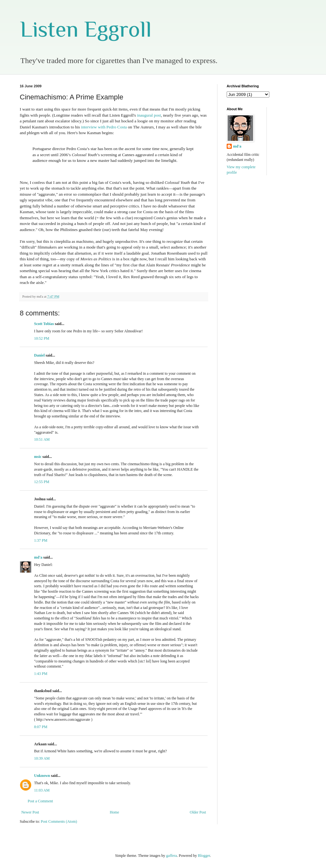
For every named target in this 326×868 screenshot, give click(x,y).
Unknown (42, 776)
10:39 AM (42, 758)
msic (38, 457)
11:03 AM (42, 790)
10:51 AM (42, 439)
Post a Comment (40, 801)
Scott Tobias (44, 324)
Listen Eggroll (86, 29)
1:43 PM (41, 674)
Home (114, 812)
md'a (38, 557)
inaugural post (149, 115)
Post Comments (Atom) (59, 821)
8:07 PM (41, 727)
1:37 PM (41, 540)
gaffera (172, 856)
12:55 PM (42, 482)
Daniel (39, 355)
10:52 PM (42, 338)
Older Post (198, 812)
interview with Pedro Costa (104, 127)
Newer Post (30, 812)
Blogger (204, 856)
